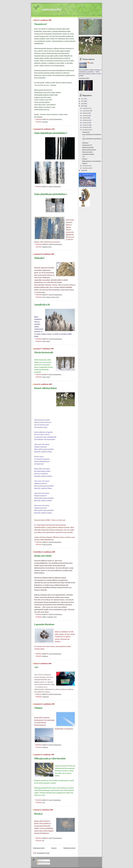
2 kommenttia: (57, 186)
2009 (82, 106)
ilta (43, 840)
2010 (82, 104)
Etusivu (54, 848)
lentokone (45, 747)
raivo (55, 617)
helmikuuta (86, 166)
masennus (45, 122)
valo (43, 802)
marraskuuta (86, 111)
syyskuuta (86, 115)
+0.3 (36, 667)
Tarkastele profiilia (84, 78)
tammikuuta (86, 168)
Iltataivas (38, 814)
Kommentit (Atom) (43, 853)
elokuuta (85, 118)
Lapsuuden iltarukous (44, 624)
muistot (53, 297)
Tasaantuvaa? (41, 24)
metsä (48, 377)
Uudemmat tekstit (39, 848)
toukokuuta (86, 125)
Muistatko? (39, 258)
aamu (44, 341)
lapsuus (48, 297)
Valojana (38, 708)
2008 (82, 170)
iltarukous (45, 656)
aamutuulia (52, 9)
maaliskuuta (86, 130)
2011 (82, 101)
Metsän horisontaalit (44, 352)
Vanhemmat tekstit (69, 848)
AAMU (92, 63)
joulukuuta (86, 108)
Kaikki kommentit (43, 863)
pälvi (58, 297)
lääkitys (44, 617)
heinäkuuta (86, 120)
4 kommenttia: (57, 800)
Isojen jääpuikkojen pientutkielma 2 (51, 133)
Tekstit (40, 860)
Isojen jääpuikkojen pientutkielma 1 (51, 194)
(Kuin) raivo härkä (43, 556)
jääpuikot (45, 247)
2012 (82, 99)
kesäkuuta (86, 123)
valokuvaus (45, 697)
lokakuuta (85, 113)
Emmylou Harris (47, 544)
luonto (48, 341)
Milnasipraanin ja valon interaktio (50, 758)
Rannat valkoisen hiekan (45, 388)
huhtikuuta (86, 127)
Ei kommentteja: (57, 119)
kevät (50, 247)
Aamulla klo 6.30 (42, 305)
